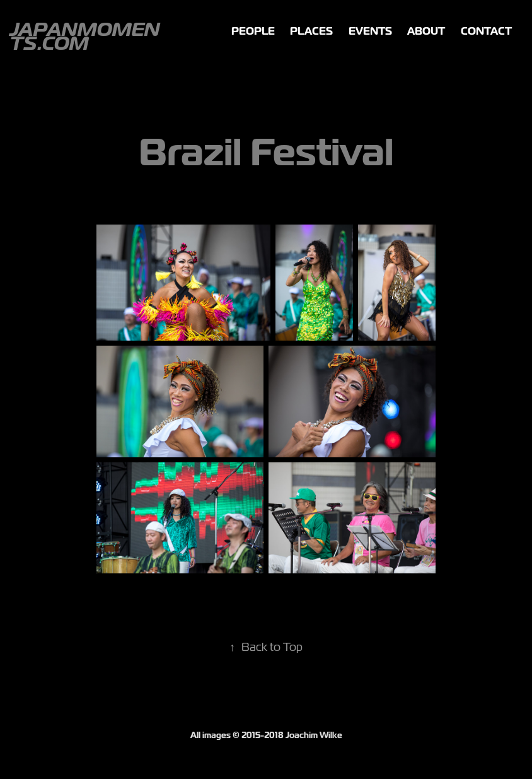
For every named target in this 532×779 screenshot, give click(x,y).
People (253, 31)
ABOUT (426, 31)
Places (311, 31)
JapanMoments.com (84, 36)
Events (370, 31)
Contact (486, 31)
